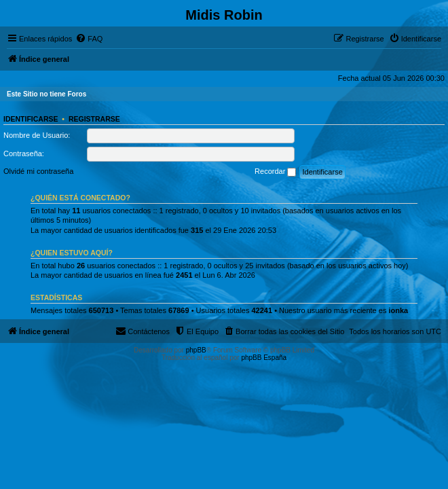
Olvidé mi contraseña (38, 171)
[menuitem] (89, 39)
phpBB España (264, 358)
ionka (398, 310)
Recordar (275, 172)
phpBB (196, 350)
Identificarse (31, 119)
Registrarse (94, 119)
